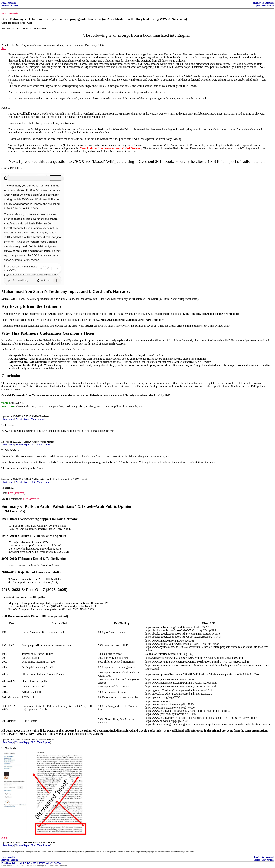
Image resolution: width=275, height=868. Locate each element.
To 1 (33, 445)
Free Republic (9, 3)
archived (20, 493)
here (11, 493)
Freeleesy (44, 416)
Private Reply (22, 419)
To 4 (33, 845)
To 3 (33, 742)
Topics (257, 6)
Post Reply (8, 419)
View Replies (38, 419)
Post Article (268, 6)
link (4, 48)
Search (14, 6)
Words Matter (47, 442)
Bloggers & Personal (263, 3)
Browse (5, 6)
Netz (42, 479)
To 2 (33, 482)
